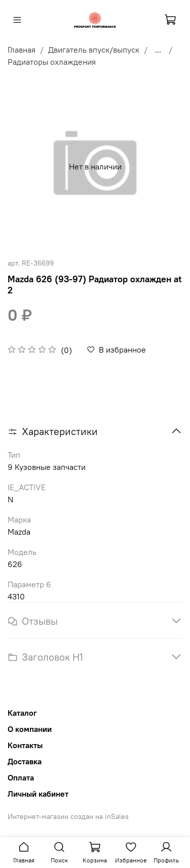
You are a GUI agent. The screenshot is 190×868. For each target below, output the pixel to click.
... (158, 50)
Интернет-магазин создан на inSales (68, 816)
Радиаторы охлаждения (52, 62)
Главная (22, 50)
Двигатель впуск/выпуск (94, 50)
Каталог (22, 713)
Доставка (25, 761)
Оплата (21, 777)
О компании (30, 729)
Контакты (25, 745)
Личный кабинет (38, 794)
